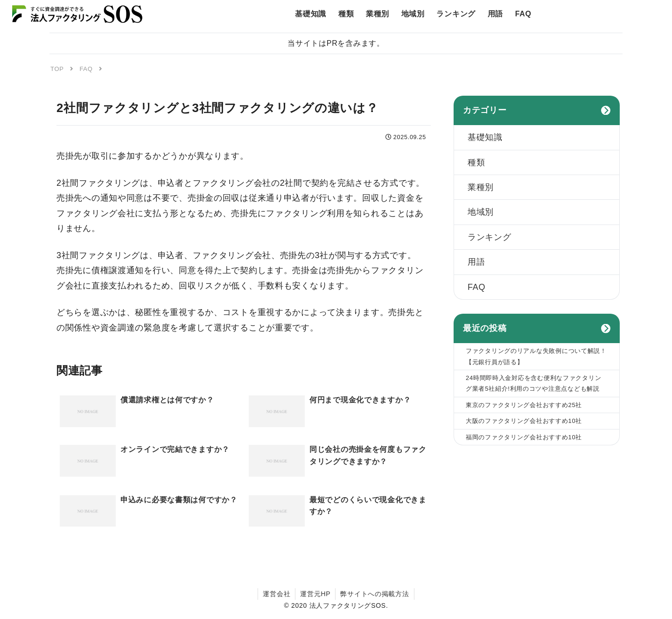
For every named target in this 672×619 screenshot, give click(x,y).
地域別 (481, 212)
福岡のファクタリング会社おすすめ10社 (524, 437)
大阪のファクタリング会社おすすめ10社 (524, 421)
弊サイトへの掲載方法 (374, 594)
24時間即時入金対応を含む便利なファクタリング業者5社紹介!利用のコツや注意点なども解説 (533, 383)
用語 (476, 262)
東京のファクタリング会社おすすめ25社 (524, 405)
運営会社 (276, 594)
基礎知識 (485, 137)
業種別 (481, 187)
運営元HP (315, 594)
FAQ (476, 287)
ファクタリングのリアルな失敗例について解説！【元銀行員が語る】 (536, 356)
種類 (476, 162)
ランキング (490, 237)
